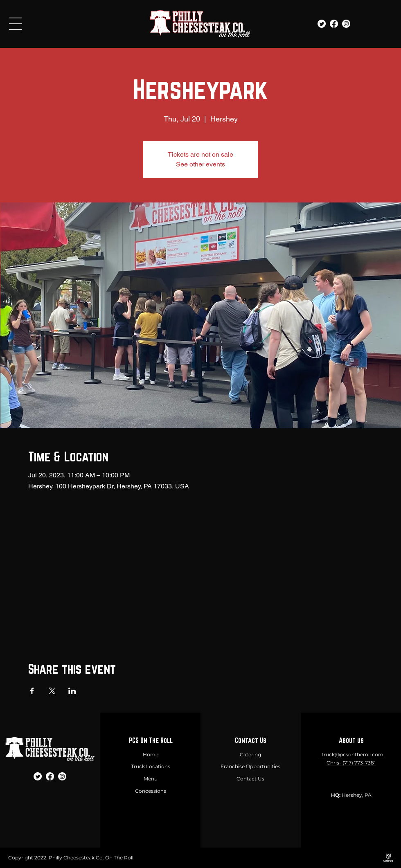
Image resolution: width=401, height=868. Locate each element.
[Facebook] (334, 24)
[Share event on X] (52, 691)
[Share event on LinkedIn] (72, 691)
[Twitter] (322, 24)
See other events (200, 164)
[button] (16, 24)
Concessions (151, 791)
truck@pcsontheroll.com (353, 754)
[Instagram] (346, 24)
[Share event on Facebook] (32, 691)
